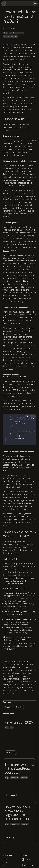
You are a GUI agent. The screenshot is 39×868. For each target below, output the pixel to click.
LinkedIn (8, 707)
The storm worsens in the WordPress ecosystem (19, 769)
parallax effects (12, 84)
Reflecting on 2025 (19, 722)
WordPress (24, 778)
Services (6, 859)
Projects (5, 862)
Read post (11, 753)
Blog (5, 33)
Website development (16, 33)
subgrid (14, 140)
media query (15, 312)
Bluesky (19, 707)
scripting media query (24, 400)
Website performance (10, 37)
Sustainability (15, 778)
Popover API (11, 553)
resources (7, 67)
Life (12, 728)
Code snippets (15, 824)
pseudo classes (19, 456)
